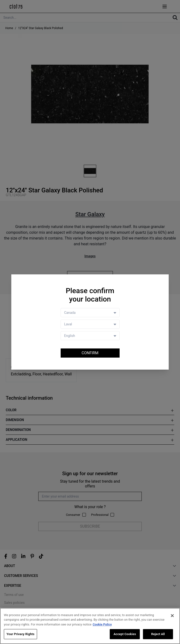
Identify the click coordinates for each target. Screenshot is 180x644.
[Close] (172, 616)
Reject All (158, 634)
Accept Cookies (125, 634)
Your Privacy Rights (20, 634)
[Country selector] (90, 313)
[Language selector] (90, 336)
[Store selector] (90, 324)
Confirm (90, 353)
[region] (90, 626)
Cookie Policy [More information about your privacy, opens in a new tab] (102, 624)
